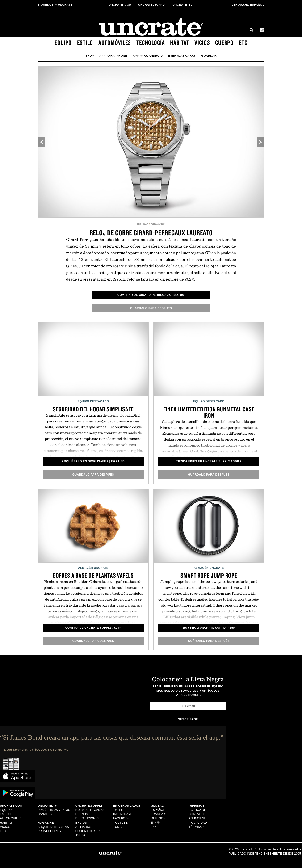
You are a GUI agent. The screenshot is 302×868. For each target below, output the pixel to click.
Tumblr (119, 827)
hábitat (180, 42)
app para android (148, 56)
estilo (85, 42)
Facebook (122, 818)
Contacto (197, 814)
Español (248, 5)
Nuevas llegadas (90, 810)
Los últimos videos (54, 810)
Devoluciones (87, 818)
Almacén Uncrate (93, 568)
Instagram (122, 814)
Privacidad (198, 823)
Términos (197, 827)
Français (159, 814)
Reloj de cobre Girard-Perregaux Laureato (151, 233)
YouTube (121, 823)
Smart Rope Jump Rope (209, 575)
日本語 (155, 823)
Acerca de (197, 810)
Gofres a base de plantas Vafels (93, 575)
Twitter (120, 810)
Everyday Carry (182, 56)
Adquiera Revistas (53, 827)
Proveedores (49, 831)
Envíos (81, 823)
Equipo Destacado (93, 401)
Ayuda (81, 835)
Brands (82, 814)
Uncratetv (183, 5)
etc (243, 42)
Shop (90, 56)
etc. (3, 831)
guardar (209, 56)
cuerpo (224, 42)
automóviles (115, 42)
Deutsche (159, 818)
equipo (63, 42)
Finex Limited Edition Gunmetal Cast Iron (209, 412)
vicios (202, 42)
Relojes (158, 224)
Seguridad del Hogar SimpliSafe (93, 409)
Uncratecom (120, 5)
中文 (154, 827)
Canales (45, 814)
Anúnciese (198, 818)
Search (252, 30)
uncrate (55, 5)
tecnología (151, 42)
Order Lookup (88, 831)
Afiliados (83, 827)
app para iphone (113, 56)
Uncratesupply (153, 5)
